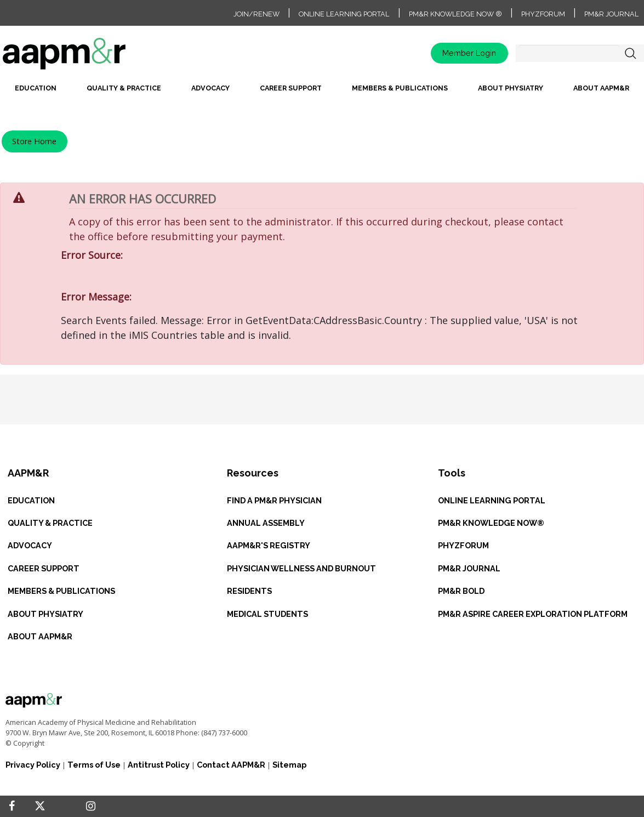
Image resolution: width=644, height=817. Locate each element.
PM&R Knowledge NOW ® (455, 14)
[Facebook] (12, 807)
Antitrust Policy (159, 765)
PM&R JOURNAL (469, 568)
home (99, 57)
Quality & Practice (124, 88)
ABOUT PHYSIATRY (45, 614)
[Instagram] (91, 807)
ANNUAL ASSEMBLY (266, 523)
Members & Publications (400, 88)
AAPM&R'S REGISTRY (269, 545)
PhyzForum (543, 14)
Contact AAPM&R (231, 765)
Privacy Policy (33, 765)
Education (36, 88)
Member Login (469, 53)
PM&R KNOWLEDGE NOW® (491, 523)
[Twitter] (40, 807)
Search (630, 53)
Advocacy (210, 88)
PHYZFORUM (463, 545)
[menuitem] (36, 91)
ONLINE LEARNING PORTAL (492, 500)
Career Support (291, 88)
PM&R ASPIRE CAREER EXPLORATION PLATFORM (533, 614)
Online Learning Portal (344, 14)
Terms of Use (94, 765)
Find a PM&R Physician (274, 500)
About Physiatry (511, 88)
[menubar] (322, 91)
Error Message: (96, 297)
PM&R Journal (611, 14)
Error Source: (92, 255)
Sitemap (289, 765)
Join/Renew (257, 14)
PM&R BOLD (461, 591)
